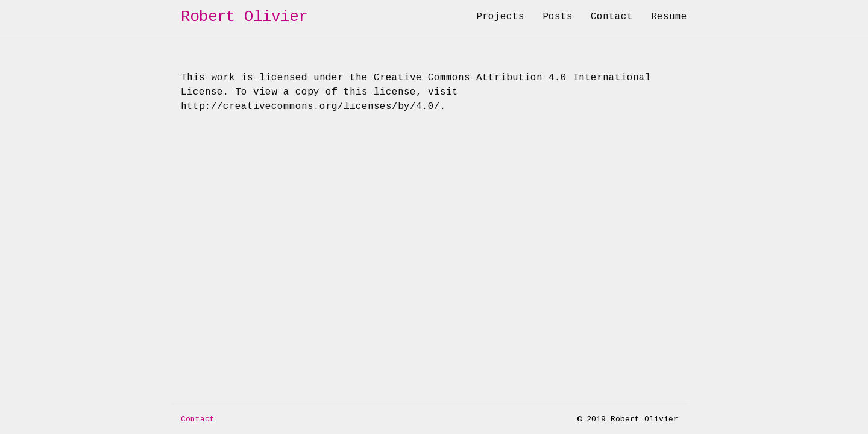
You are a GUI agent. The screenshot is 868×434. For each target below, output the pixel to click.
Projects (500, 17)
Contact (612, 17)
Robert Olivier (244, 17)
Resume (669, 17)
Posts (558, 17)
